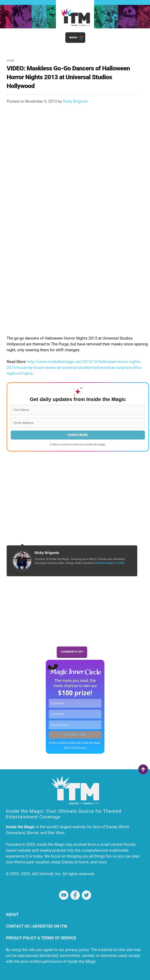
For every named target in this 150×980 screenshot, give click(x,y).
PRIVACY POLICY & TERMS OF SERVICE (41, 938)
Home (11, 61)
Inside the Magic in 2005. (109, 563)
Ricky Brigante (75, 101)
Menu (73, 37)
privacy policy (77, 950)
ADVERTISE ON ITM (50, 926)
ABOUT (12, 914)
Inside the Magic (82, 961)
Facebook (75, 895)
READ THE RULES (75, 748)
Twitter (86, 895)
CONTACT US (18, 926)
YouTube (64, 895)
